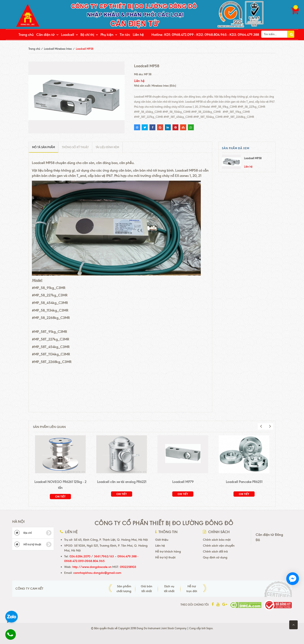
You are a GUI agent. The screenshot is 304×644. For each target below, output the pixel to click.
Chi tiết (60, 497)
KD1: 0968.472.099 (179, 35)
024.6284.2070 (80, 556)
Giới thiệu (162, 540)
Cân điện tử (45, 35)
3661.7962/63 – (106, 556)
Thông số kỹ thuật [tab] (75, 147)
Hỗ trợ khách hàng (168, 551)
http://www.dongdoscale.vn (92, 567)
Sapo (209, 628)
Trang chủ (26, 35)
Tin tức (125, 35)
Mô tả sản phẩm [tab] (43, 147)
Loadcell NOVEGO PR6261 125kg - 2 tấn (60, 485)
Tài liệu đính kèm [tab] (107, 147)
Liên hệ (138, 35)
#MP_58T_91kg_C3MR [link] (50, 332)
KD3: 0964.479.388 (244, 35)
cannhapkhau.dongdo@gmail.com (97, 573)
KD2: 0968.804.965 (212, 35)
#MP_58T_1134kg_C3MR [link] (51, 354)
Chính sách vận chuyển (219, 546)
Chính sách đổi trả (215, 551)
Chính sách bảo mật (217, 540)
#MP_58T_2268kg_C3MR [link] (52, 362)
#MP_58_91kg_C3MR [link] (49, 288)
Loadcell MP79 (183, 482)
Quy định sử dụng (215, 557)
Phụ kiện (107, 35)
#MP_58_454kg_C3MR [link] (50, 303)
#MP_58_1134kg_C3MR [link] (50, 310)
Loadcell (68, 35)
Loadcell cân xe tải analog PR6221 (122, 482)
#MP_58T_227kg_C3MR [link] (51, 339)
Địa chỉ (33, 533)
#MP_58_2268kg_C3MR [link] (51, 318)
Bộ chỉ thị (87, 35)
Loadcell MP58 (253, 158)
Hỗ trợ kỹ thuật (33, 545)
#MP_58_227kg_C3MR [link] (50, 295)
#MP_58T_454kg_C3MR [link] (51, 347)
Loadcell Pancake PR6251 (244, 482)
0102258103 (128, 567)
